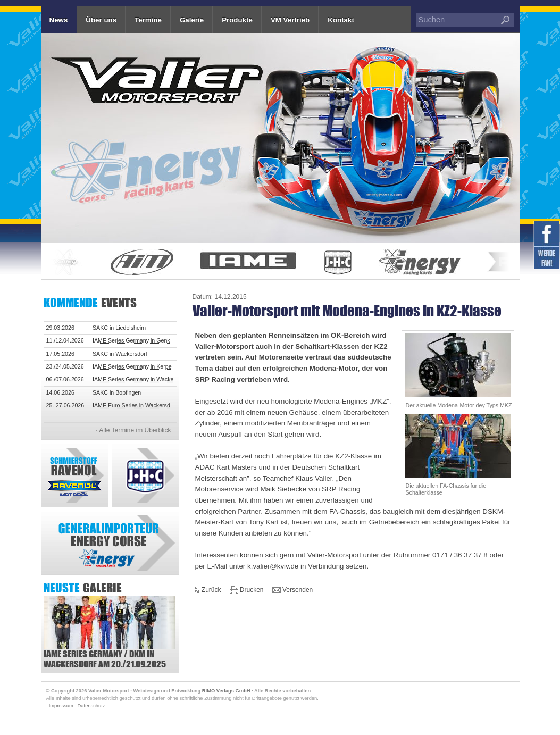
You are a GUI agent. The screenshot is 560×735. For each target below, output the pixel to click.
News (59, 20)
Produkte (237, 20)
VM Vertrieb (290, 20)
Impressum (61, 706)
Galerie (192, 20)
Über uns (101, 20)
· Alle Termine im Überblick (133, 430)
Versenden (293, 590)
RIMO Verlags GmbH (226, 691)
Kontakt (341, 20)
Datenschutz (91, 706)
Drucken (248, 590)
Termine (148, 20)
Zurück (207, 590)
